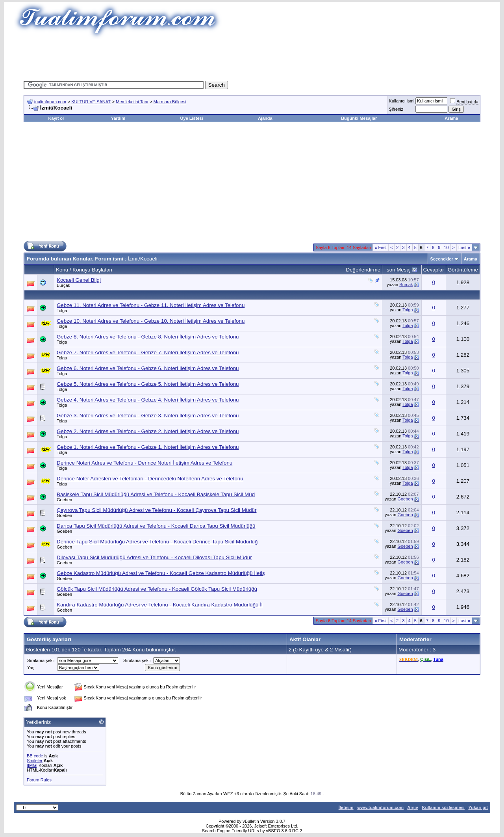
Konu (62, 270)
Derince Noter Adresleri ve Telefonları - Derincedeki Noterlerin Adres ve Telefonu (150, 479)
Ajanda (265, 118)
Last (464, 247)
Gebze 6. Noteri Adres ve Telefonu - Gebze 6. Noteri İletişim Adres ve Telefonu (148, 368)
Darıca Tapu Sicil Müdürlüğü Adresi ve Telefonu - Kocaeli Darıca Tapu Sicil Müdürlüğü (156, 526)
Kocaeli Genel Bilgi (79, 280)
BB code (35, 756)
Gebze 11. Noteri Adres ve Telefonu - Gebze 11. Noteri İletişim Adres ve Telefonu (151, 305)
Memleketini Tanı (132, 102)
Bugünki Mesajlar (359, 118)
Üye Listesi (192, 118)
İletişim (346, 807)
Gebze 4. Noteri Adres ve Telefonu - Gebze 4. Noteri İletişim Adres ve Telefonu (148, 400)
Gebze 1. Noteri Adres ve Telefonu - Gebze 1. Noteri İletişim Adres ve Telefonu (148, 447)
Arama (451, 118)
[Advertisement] (252, 57)
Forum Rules (39, 780)
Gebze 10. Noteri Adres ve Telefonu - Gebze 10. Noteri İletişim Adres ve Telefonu (151, 321)
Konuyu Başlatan (92, 270)
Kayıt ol (56, 118)
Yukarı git (478, 807)
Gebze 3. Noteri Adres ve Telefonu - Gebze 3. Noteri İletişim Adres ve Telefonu (148, 416)
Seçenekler (442, 259)
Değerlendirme (363, 270)
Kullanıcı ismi (402, 101)
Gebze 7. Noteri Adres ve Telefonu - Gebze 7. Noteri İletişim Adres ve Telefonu (148, 352)
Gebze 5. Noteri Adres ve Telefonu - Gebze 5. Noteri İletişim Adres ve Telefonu (148, 384)
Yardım (118, 118)
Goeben (64, 500)
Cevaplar (434, 270)
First (381, 247)
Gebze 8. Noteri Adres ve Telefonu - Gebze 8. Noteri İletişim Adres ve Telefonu (148, 337)
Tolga (62, 311)
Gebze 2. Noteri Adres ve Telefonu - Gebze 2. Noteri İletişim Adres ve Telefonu (148, 431)
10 (446, 247)
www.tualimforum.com (380, 807)
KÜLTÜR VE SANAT (91, 102)
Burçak (63, 285)
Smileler (35, 761)
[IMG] (32, 765)
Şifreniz (396, 109)
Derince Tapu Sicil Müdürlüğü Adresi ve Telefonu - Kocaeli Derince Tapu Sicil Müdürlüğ (157, 542)
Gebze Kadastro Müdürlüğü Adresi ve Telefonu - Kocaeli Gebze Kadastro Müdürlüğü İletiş (161, 573)
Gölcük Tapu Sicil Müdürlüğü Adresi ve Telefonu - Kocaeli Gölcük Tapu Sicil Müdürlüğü (157, 589)
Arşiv (413, 807)
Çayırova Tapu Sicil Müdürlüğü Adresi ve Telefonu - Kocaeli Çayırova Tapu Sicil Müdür (157, 510)
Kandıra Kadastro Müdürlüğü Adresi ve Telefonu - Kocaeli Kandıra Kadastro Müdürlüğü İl (160, 605)
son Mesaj (399, 270)
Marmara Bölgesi (170, 102)
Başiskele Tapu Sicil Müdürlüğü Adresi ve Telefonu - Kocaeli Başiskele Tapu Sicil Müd (156, 494)
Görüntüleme (463, 270)
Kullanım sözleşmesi (443, 807)
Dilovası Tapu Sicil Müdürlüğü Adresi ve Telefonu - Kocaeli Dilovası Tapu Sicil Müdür (154, 557)
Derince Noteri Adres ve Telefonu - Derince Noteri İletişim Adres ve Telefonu (145, 463)
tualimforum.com (50, 102)
